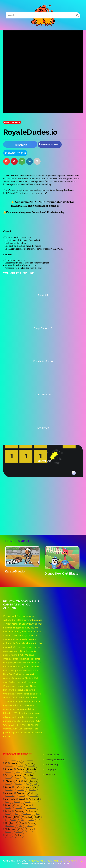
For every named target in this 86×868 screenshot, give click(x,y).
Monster (9, 793)
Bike (22, 823)
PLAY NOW (43, 24)
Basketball (34, 799)
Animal (8, 787)
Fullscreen (20, 145)
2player (30, 763)
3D (6, 763)
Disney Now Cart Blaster (62, 574)
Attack (22, 799)
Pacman (19, 811)
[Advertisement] (28, 521)
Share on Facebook (50, 144)
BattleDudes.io (22, 179)
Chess (8, 817)
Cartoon (21, 793)
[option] (23, 560)
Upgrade (32, 769)
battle (14, 763)
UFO (17, 817)
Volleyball (27, 817)
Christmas (10, 829)
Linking (8, 835)
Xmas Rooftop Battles (60, 190)
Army (7, 805)
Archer (8, 811)
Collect (20, 769)
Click (18, 781)
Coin (21, 829)
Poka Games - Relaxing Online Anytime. (56, 861)
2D (22, 763)
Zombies (29, 775)
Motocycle (10, 799)
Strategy (9, 769)
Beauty (28, 805)
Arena (18, 775)
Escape (30, 829)
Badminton (31, 811)
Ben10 (14, 823)
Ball (25, 781)
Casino (31, 823)
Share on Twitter (15, 153)
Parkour (19, 835)
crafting (19, 787)
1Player (8, 781)
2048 (38, 817)
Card (36, 787)
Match (34, 781)
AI (6, 823)
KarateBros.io (15, 571)
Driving (8, 775)
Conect (17, 805)
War (28, 787)
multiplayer (12, 122)
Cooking (32, 793)
